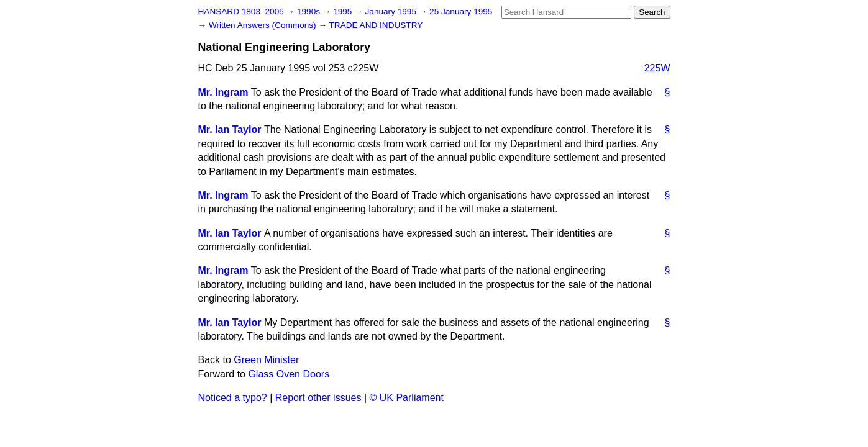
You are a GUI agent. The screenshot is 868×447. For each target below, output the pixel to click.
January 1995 (392, 11)
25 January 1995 (461, 11)
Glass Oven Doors (289, 374)
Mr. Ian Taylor (230, 129)
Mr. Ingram (223, 92)
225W (657, 68)
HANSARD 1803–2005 (241, 11)
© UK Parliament (407, 398)
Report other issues (318, 398)
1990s (310, 11)
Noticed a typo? (233, 398)
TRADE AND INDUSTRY (376, 25)
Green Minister (266, 360)
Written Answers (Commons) (264, 25)
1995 (344, 11)
